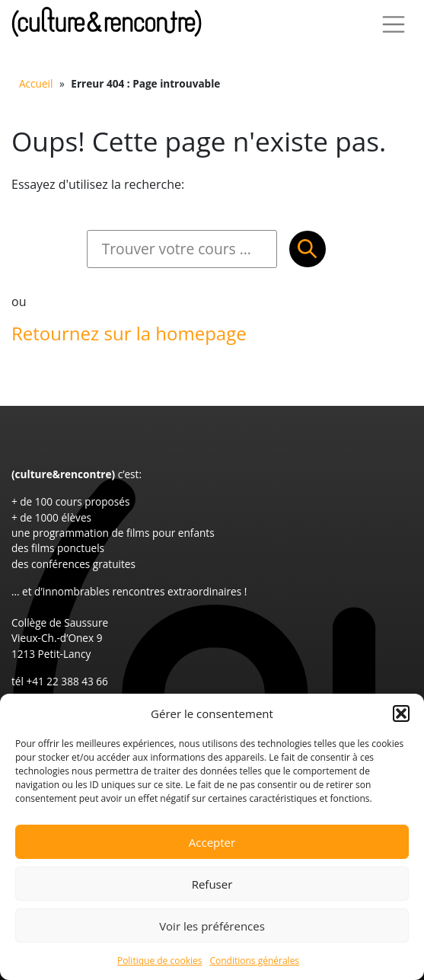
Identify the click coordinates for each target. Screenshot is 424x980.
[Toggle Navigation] (394, 24)
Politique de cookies (160, 961)
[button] (401, 713)
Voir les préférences (212, 926)
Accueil (36, 83)
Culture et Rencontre (107, 22)
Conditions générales (254, 961)
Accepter (212, 842)
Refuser (212, 884)
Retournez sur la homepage (129, 333)
